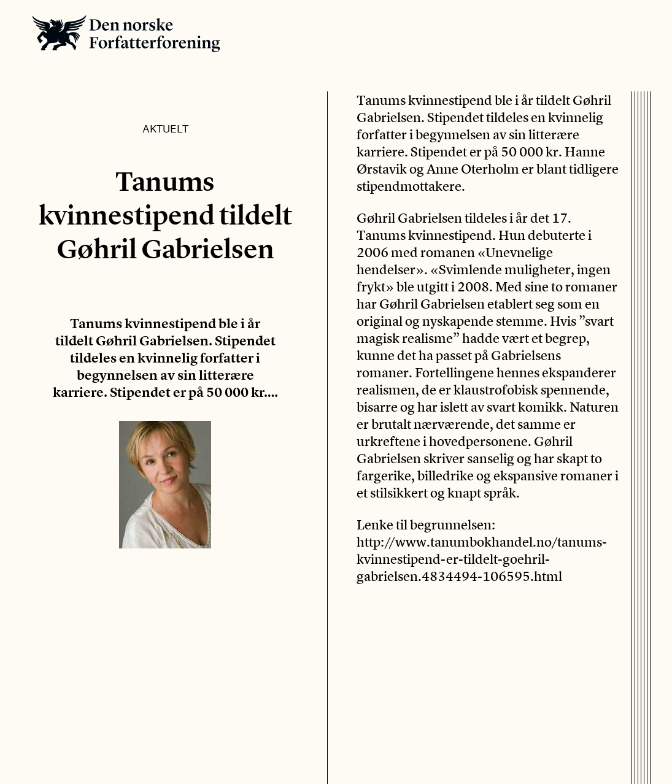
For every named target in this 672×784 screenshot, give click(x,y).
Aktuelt (165, 128)
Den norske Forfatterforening (126, 33)
